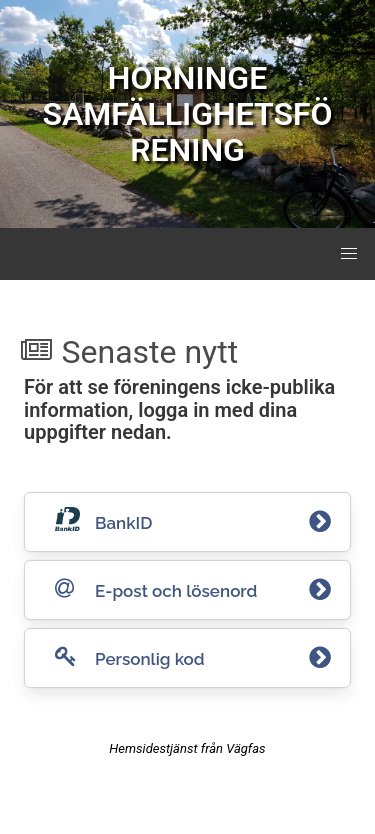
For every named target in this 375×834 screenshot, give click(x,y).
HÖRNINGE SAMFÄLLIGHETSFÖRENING (187, 114)
